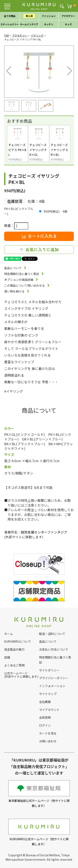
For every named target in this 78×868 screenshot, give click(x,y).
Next (67, 70)
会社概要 (45, 702)
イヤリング (37, 35)
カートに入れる (39, 236)
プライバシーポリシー (54, 678)
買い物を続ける (14, 291)
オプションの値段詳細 (19, 280)
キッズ (68, 24)
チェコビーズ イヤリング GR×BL (59, 150)
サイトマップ (48, 694)
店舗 (7, 657)
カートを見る (48, 733)
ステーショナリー (10, 24)
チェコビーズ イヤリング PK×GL (38, 150)
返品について (13, 268)
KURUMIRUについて (18, 641)
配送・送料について (52, 634)
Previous (10, 70)
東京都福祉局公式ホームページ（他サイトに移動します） (39, 794)
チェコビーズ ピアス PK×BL (17, 150)
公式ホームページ (16, 673)
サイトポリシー (49, 670)
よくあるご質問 (14, 665)
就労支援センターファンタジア (44, 532)
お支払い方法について (54, 649)
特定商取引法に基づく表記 (22, 274)
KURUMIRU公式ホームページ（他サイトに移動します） (39, 832)
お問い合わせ (48, 741)
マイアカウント (49, 710)
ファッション (49, 16)
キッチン (49, 24)
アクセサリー (68, 16)
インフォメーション (52, 686)
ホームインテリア (29, 24)
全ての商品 (10, 16)
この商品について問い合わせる (25, 285)
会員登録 (45, 717)
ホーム (9, 634)
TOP (7, 35)
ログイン (45, 725)
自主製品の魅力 (14, 649)
